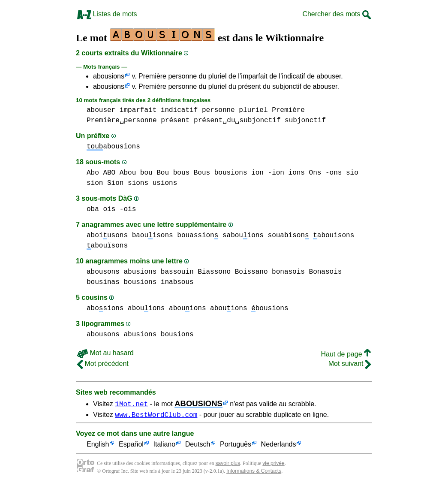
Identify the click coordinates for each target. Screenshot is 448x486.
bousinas (103, 282)
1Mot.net (131, 404)
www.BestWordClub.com (156, 416)
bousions (231, 173)
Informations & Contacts (254, 472)
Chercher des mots (337, 14)
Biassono (214, 272)
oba (93, 209)
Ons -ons (326, 173)
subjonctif (305, 121)
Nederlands (279, 446)
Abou (128, 173)
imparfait (138, 110)
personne (218, 110)
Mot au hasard (105, 353)
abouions (146, 308)
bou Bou (155, 173)
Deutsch (198, 446)
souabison (289, 235)
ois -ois (119, 209)
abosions (105, 308)
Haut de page (346, 354)
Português (236, 446)
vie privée (273, 465)
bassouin (177, 272)
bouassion (198, 235)
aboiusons (107, 235)
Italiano (165, 446)
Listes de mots (107, 14)
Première (288, 110)
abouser (101, 110)
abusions (140, 272)
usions (165, 183)
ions (297, 173)
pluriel (253, 110)
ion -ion (268, 173)
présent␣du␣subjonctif (237, 121)
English (98, 446)
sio (352, 173)
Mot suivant (350, 364)
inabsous (177, 282)
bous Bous (192, 173)
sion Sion (105, 183)
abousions (109, 76)
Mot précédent (103, 364)
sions (138, 183)
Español (131, 446)
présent (175, 121)
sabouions (243, 235)
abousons (103, 272)
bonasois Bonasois (307, 272)
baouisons (153, 235)
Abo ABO (101, 173)
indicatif (179, 110)
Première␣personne (122, 121)
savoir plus (228, 465)
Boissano (251, 272)
